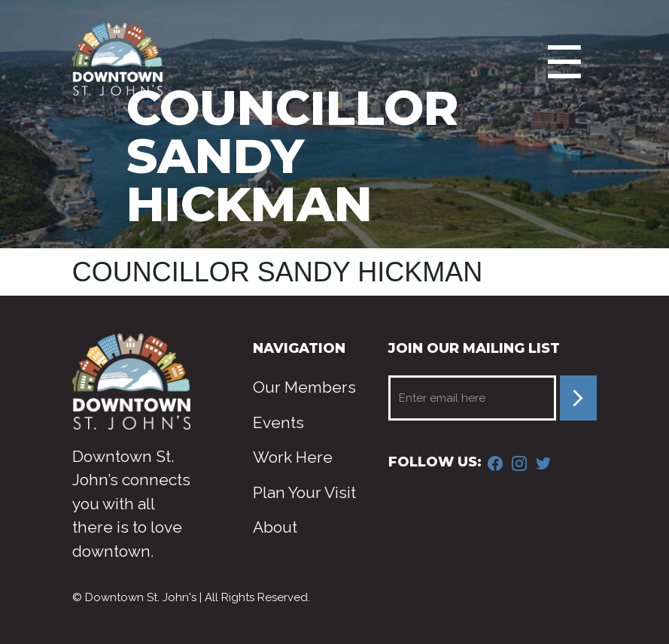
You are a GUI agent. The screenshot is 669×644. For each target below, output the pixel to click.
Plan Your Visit (304, 492)
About (275, 527)
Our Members (304, 387)
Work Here (293, 457)
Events (278, 422)
